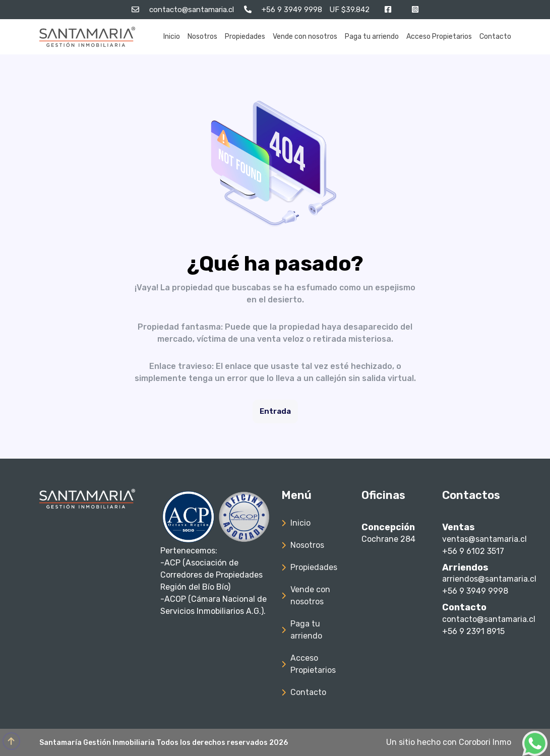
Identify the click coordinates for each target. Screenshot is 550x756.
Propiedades (245, 37)
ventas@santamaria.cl (484, 539)
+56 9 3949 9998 (475, 591)
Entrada (275, 411)
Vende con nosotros (305, 37)
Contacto (495, 37)
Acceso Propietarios (439, 37)
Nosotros (202, 37)
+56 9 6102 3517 (473, 551)
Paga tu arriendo (372, 37)
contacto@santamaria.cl (489, 619)
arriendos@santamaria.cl (489, 579)
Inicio (172, 37)
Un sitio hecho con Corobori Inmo (449, 742)
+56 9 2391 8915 (473, 631)
